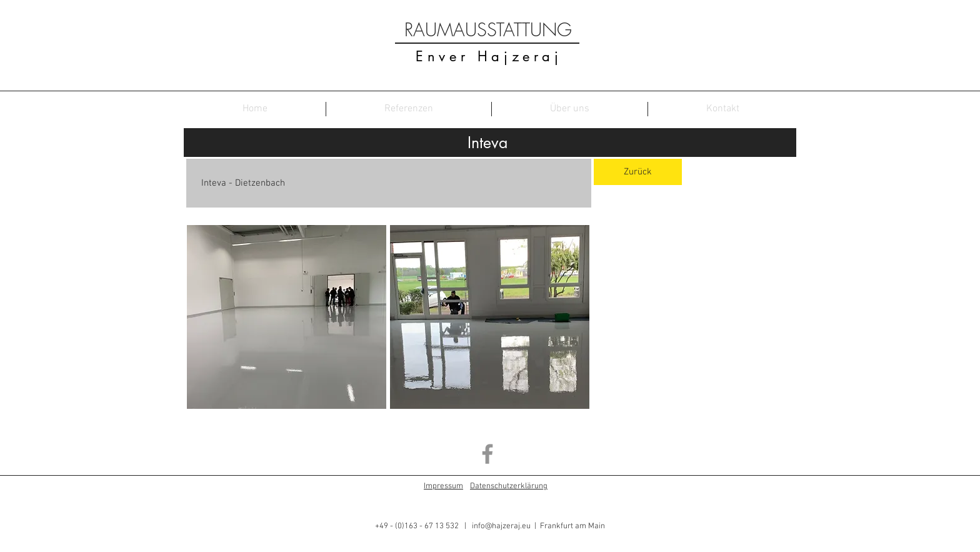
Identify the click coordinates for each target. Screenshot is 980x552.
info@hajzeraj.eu (501, 526)
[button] (287, 317)
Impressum (443, 486)
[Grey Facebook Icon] (487, 454)
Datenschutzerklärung (509, 486)
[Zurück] (638, 172)
